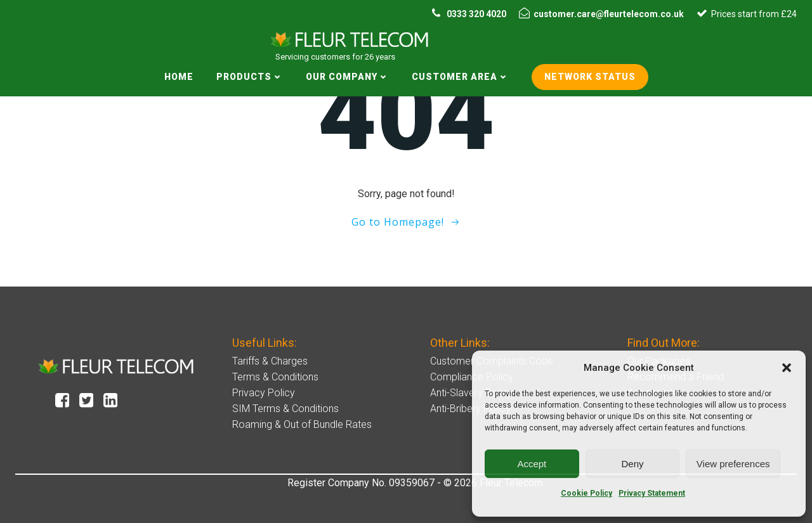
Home (179, 77)
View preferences (733, 464)
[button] (787, 368)
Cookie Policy (586, 493)
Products (250, 77)
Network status (590, 77)
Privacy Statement (652, 493)
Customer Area (460, 77)
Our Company (347, 77)
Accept (532, 464)
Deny (632, 464)
